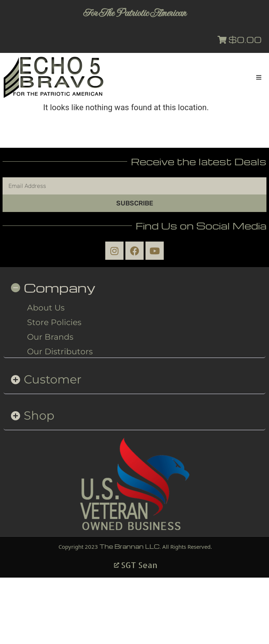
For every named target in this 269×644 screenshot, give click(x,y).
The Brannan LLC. (130, 546)
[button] (259, 77)
